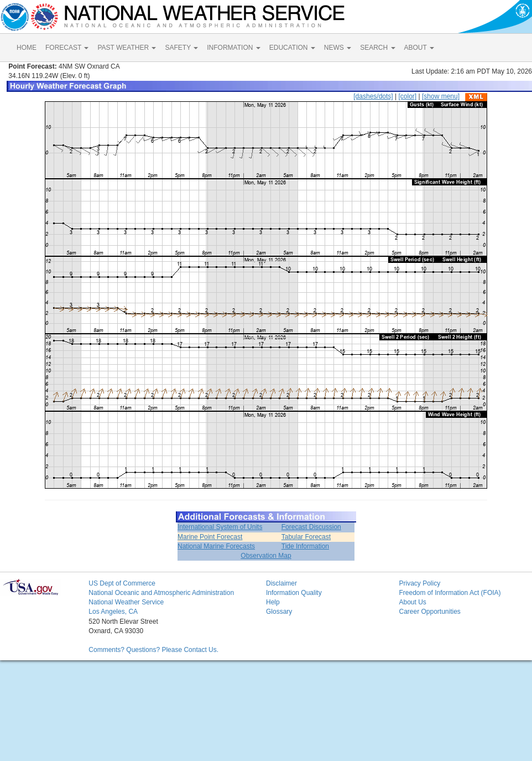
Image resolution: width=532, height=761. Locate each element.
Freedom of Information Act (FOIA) (450, 593)
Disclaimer (281, 583)
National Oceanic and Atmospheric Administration (161, 593)
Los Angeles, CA (113, 612)
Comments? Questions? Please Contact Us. (153, 650)
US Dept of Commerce (122, 583)
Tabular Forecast (306, 537)
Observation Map (266, 556)
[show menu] (441, 96)
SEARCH (377, 48)
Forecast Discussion (311, 527)
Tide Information (305, 546)
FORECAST (67, 48)
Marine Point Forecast (210, 537)
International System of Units (220, 527)
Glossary (279, 612)
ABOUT (419, 48)
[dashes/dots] (373, 96)
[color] (407, 96)
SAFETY (181, 48)
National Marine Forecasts (216, 546)
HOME (27, 48)
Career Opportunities (429, 612)
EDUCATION (292, 48)
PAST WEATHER (127, 48)
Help (273, 602)
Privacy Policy (419, 583)
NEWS (338, 48)
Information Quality (294, 593)
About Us (412, 602)
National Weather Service (126, 602)
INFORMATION (233, 48)
